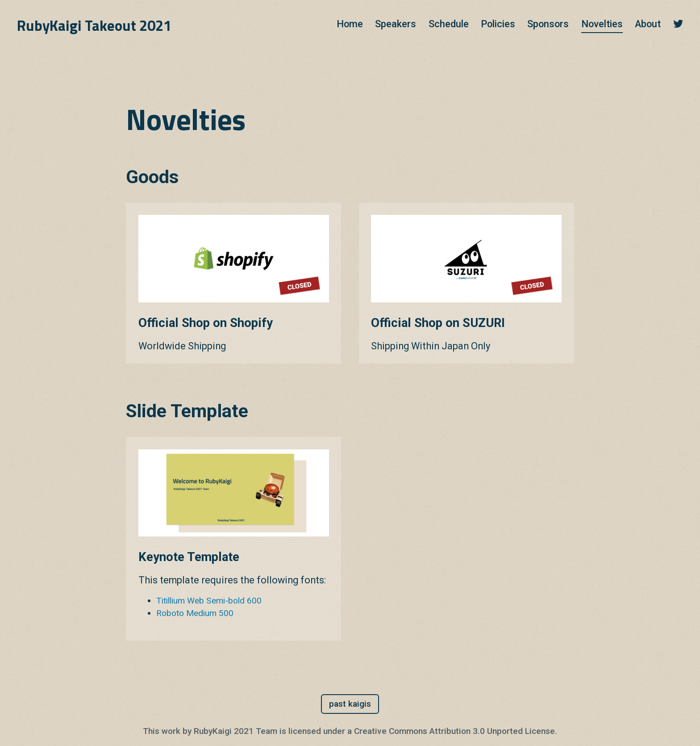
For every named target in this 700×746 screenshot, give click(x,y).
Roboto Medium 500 (195, 613)
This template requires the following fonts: (232, 580)
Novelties (602, 24)
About (648, 24)
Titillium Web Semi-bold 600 (209, 601)
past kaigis (350, 704)
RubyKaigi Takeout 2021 (94, 25)
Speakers (396, 24)
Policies (498, 24)
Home (350, 24)
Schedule (449, 24)
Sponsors (548, 24)
